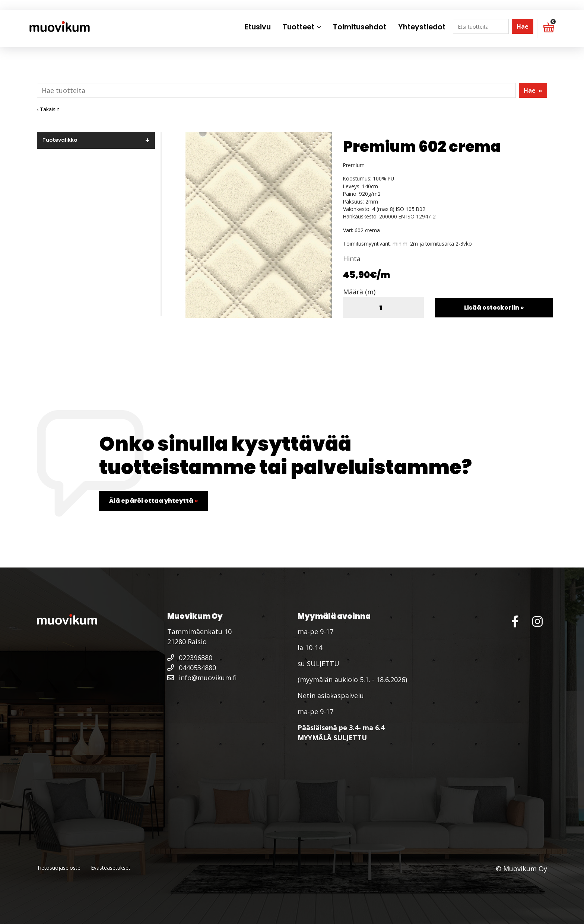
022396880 (190, 658)
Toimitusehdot (360, 27)
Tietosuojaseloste (59, 868)
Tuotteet (299, 27)
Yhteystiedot (422, 27)
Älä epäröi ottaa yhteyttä (153, 501)
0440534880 (192, 668)
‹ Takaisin (48, 109)
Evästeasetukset (111, 868)
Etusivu (258, 27)
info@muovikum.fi (202, 678)
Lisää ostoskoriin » (494, 308)
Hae (523, 26)
